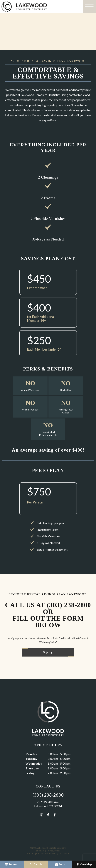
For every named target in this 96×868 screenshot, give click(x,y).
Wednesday (34, 763)
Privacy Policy (53, 851)
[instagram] (42, 815)
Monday (31, 754)
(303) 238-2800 (48, 795)
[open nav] (90, 7)
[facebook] (55, 815)
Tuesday (31, 759)
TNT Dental (64, 853)
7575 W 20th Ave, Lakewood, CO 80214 (48, 804)
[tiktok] (48, 815)
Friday (30, 773)
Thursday (32, 768)
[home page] (41, 7)
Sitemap (40, 851)
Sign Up (48, 652)
